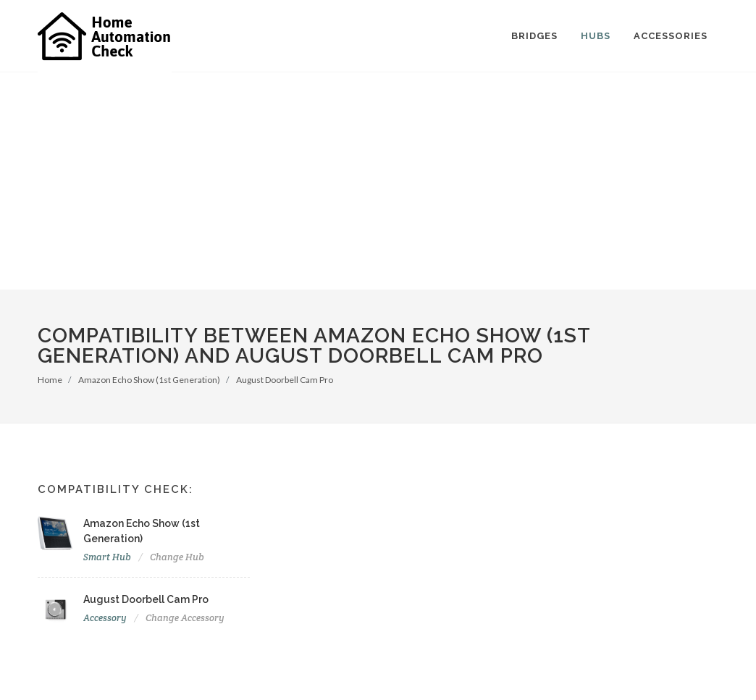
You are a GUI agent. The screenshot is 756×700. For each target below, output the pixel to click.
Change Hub (177, 557)
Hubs (596, 36)
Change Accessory (185, 618)
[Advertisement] (378, 181)
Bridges (534, 36)
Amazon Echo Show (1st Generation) (149, 380)
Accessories (671, 36)
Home (50, 380)
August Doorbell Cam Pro (285, 380)
